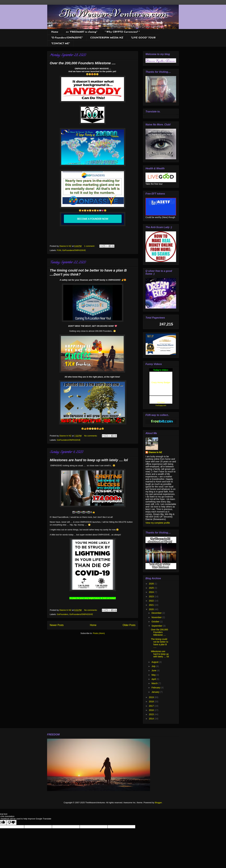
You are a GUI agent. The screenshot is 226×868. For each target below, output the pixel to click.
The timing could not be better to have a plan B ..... (160, 643)
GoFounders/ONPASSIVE (74, 250)
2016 (152, 710)
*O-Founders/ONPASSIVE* (67, 38)
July (154, 666)
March (155, 683)
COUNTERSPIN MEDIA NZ (107, 38)
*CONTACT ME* (60, 44)
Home (55, 32)
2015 (152, 714)
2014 (152, 719)
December (157, 613)
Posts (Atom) (99, 633)
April (154, 679)
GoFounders (63, 614)
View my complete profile (158, 523)
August (155, 662)
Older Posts (129, 625)
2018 (152, 702)
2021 (152, 605)
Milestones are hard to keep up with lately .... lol (89, 460)
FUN (59, 250)
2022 (152, 601)
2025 (152, 588)
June (154, 670)
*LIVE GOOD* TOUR (143, 38)
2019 (152, 697)
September (157, 626)
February (156, 688)
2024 (152, 592)
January (156, 692)
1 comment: (90, 246)
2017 (152, 706)
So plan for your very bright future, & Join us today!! (93, 598)
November (157, 617)
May (154, 675)
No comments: (91, 436)
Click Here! (161, 402)
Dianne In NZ (155, 452)
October (156, 622)
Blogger (158, 803)
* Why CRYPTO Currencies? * (122, 32)
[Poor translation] (11, 822)
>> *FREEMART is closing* (81, 32)
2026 (152, 584)
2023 (152, 596)
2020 (152, 609)
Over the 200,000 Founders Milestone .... (83, 63)
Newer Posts (57, 625)
